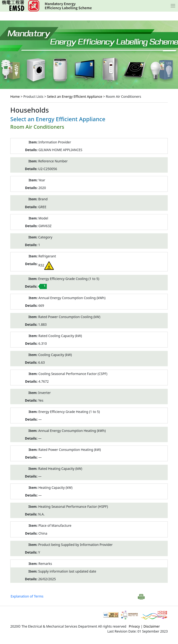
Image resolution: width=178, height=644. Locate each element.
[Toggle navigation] (173, 6)
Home (15, 96)
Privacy (134, 626)
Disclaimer (152, 626)
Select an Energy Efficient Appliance (75, 96)
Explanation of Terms (27, 596)
